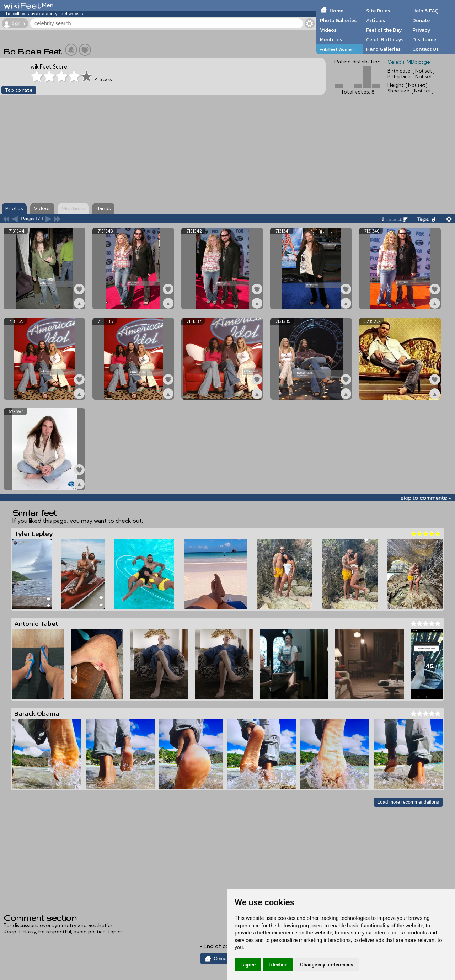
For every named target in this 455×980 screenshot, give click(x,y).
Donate (421, 20)
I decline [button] (278, 965)
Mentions (331, 39)
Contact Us (425, 49)
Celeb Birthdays (385, 39)
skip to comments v (426, 498)
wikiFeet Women (337, 49)
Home (336, 11)
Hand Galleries (383, 49)
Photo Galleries (338, 20)
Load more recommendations (408, 802)
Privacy (421, 30)
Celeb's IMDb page (409, 62)
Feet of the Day (384, 30)
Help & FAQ (425, 11)
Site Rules (378, 11)
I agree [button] (248, 965)
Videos (328, 30)
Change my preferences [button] (326, 965)
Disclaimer (425, 39)
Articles (376, 20)
